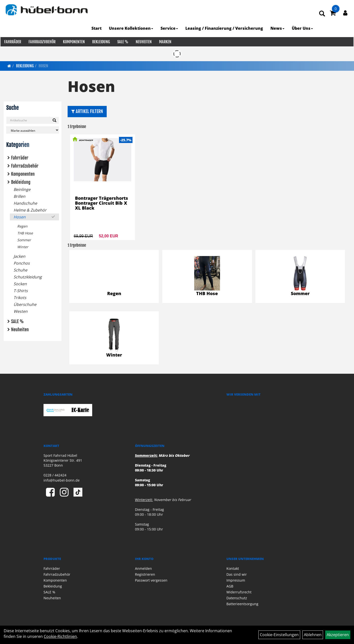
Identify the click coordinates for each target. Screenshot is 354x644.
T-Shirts (21, 291)
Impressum (236, 580)
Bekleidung (101, 42)
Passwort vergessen (151, 580)
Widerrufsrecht (239, 592)
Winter (23, 247)
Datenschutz (237, 598)
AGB (230, 586)
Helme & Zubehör (30, 210)
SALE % (122, 42)
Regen (22, 226)
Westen (21, 311)
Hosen (43, 66)
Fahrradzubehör (42, 42)
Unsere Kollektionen (132, 28)
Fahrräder (12, 42)
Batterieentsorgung (242, 604)
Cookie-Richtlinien (60, 636)
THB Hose (25, 233)
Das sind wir (237, 574)
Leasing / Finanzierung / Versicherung (225, 28)
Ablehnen (313, 635)
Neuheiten (143, 42)
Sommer (24, 240)
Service (170, 28)
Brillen (19, 196)
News (278, 28)
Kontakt (233, 568)
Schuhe (20, 270)
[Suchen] (54, 120)
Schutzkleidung (28, 277)
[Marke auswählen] (33, 130)
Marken (165, 42)
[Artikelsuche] (323, 14)
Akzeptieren (338, 635)
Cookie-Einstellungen (279, 635)
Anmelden (143, 568)
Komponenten (73, 42)
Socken (20, 284)
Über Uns (303, 28)
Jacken (19, 256)
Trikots (20, 298)
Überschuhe (25, 304)
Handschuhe (25, 203)
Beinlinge (22, 189)
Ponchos (22, 263)
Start (97, 28)
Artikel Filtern (87, 111)
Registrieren (145, 574)
